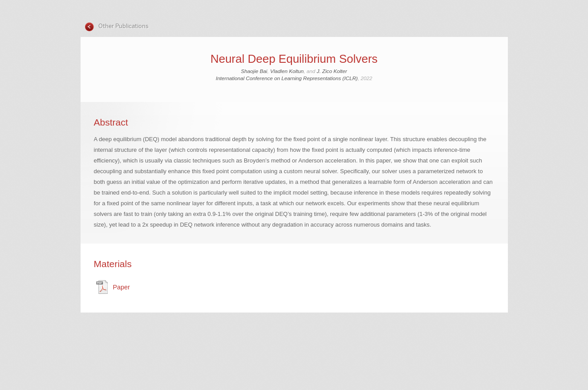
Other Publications (123, 26)
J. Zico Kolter (332, 71)
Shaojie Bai (254, 71)
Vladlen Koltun (287, 71)
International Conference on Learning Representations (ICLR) (287, 78)
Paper (122, 287)
